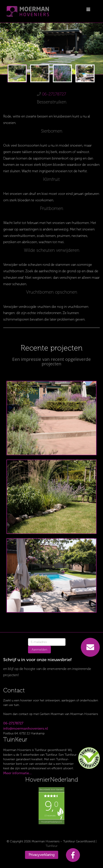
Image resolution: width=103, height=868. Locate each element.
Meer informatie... (17, 773)
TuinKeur (52, 846)
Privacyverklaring (42, 855)
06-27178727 (54, 94)
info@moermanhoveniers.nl (26, 728)
